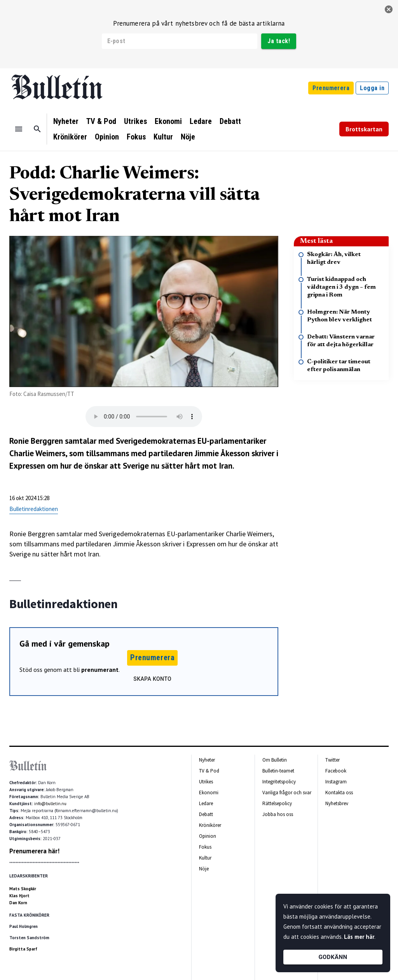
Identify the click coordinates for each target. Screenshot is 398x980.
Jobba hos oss (278, 814)
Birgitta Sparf (23, 949)
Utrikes (135, 121)
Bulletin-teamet (278, 771)
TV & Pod (101, 121)
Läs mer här (359, 937)
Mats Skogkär (23, 889)
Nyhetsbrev (337, 803)
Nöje (188, 137)
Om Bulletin (275, 760)
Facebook (336, 771)
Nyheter (66, 121)
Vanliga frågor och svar (287, 793)
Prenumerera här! (34, 851)
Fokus (136, 137)
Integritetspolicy (279, 782)
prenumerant (100, 670)
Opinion (107, 137)
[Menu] (19, 129)
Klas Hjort (19, 896)
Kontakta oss (339, 793)
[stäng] (389, 9)
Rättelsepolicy (277, 803)
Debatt (230, 121)
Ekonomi (168, 121)
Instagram (336, 782)
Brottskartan (364, 129)
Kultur (163, 137)
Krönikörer (70, 137)
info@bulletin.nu (50, 804)
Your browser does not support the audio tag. (144, 417)
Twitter (333, 760)
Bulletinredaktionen (34, 509)
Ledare (201, 121)
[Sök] (37, 129)
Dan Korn (18, 903)
